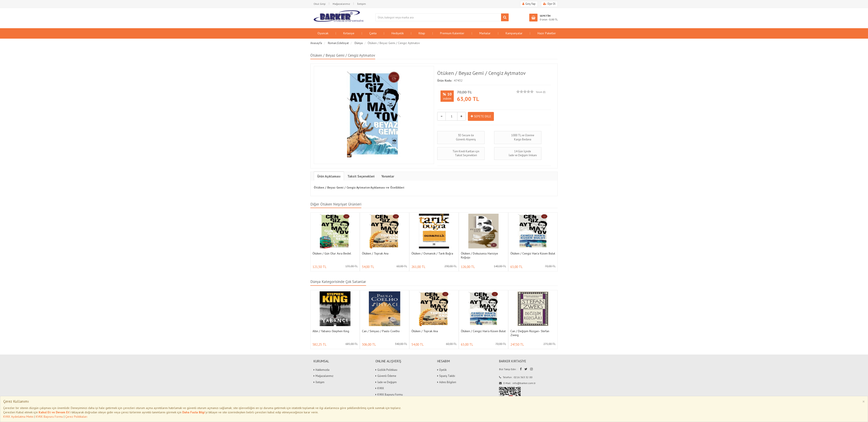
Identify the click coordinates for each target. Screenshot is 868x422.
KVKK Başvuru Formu (49, 417)
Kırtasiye (349, 33)
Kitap (422, 33)
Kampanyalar (514, 33)
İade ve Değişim (387, 382)
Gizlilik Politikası (387, 370)
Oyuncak (323, 33)
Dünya (359, 43)
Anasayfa (316, 43)
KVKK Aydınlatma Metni (18, 417)
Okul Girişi (320, 4)
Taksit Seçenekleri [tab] (361, 176)
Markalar (485, 33)
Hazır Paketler (547, 33)
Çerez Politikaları (76, 417)
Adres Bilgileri (448, 382)
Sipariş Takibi (447, 376)
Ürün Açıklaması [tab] (329, 176)
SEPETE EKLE (481, 116)
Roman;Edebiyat (338, 43)
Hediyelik (398, 33)
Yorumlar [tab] (388, 176)
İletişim (362, 4)
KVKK (381, 388)
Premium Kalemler (452, 33)
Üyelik (443, 370)
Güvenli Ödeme (387, 376)
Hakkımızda (322, 370)
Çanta (373, 33)
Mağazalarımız (341, 4)
